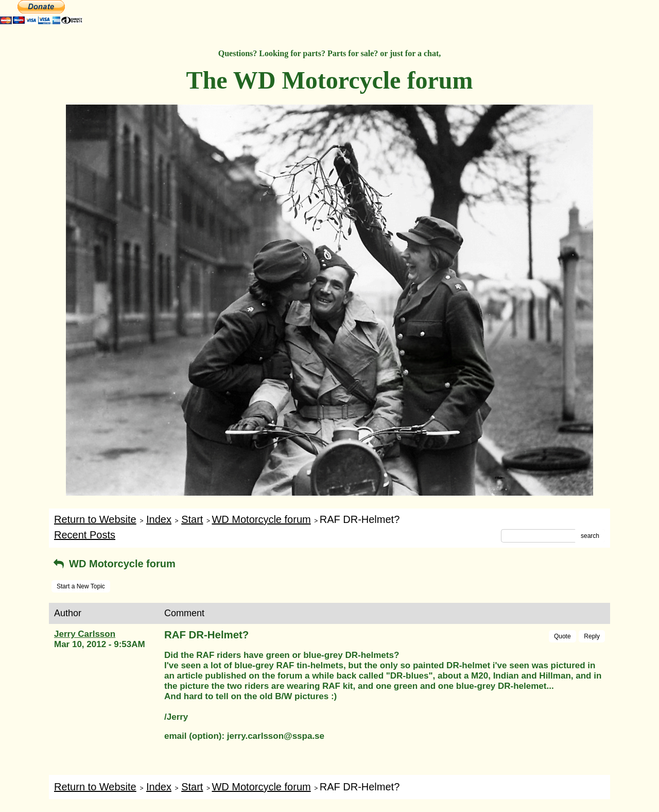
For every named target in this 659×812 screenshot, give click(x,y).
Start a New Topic (81, 586)
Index (159, 519)
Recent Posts (85, 535)
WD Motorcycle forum (261, 519)
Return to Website (95, 519)
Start (192, 519)
